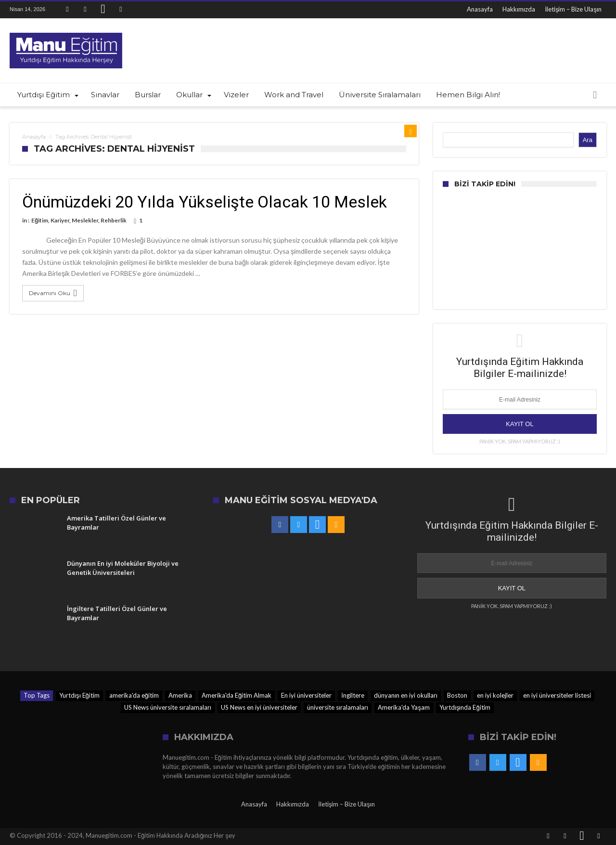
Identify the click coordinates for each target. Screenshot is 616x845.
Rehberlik (114, 220)
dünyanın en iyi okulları (406, 695)
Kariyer (60, 220)
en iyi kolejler (495, 695)
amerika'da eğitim (134, 695)
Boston (457, 695)
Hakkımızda (519, 9)
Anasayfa (480, 9)
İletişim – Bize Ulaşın (573, 9)
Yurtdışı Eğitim (79, 695)
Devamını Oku (54, 293)
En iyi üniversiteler (306, 695)
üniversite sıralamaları (338, 707)
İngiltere (353, 695)
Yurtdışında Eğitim (465, 707)
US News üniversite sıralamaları (168, 707)
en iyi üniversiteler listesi (557, 695)
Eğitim (40, 220)
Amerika (180, 695)
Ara (588, 140)
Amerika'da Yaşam (404, 707)
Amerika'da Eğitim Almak (237, 695)
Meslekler (85, 220)
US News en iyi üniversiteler (259, 707)
